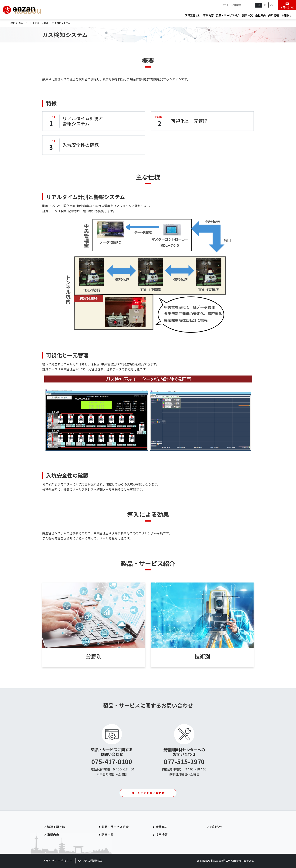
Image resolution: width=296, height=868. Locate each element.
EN (265, 5)
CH (272, 5)
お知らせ (287, 15)
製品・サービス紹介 (228, 15)
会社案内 (261, 15)
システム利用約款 (90, 861)
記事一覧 (247, 15)
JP (259, 5)
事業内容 (208, 15)
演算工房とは (193, 15)
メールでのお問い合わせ (148, 793)
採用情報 (274, 15)
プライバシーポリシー (57, 861)
